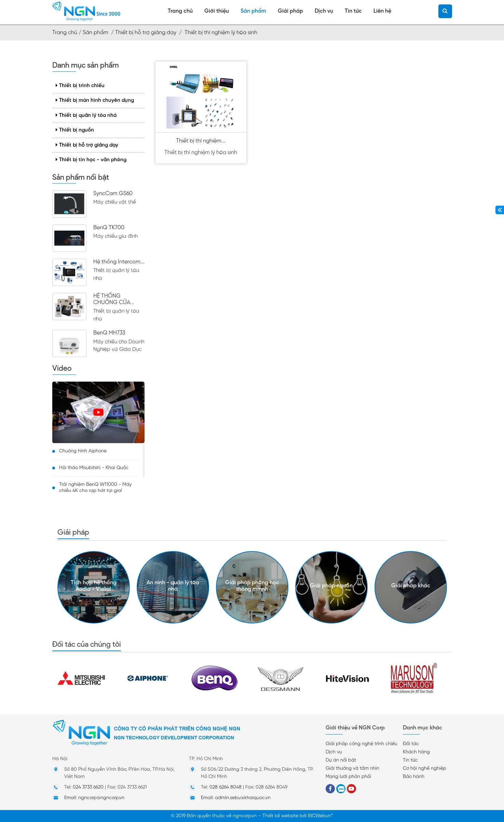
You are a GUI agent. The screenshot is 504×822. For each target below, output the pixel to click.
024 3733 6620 (88, 787)
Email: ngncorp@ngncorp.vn (94, 798)
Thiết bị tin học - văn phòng (91, 160)
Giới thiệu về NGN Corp (355, 728)
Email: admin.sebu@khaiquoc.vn (236, 798)
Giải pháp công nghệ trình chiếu (362, 744)
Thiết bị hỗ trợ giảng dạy (87, 145)
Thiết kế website (280, 816)
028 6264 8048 (226, 787)
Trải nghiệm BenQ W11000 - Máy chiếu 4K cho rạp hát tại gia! (95, 488)
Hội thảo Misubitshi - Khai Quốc (94, 468)
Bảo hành (414, 777)
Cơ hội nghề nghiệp (425, 769)
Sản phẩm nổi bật (81, 177)
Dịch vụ (334, 752)
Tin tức (410, 760)
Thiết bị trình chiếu (80, 86)
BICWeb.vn (319, 816)
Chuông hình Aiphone (83, 451)
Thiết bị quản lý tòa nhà (86, 115)
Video (62, 368)
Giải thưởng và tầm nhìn (352, 769)
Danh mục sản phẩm (86, 65)
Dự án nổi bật (341, 760)
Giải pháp (73, 532)
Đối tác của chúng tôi (87, 644)
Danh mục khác (423, 728)
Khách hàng (416, 752)
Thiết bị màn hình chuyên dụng (95, 100)
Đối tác (411, 744)
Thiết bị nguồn (75, 130)
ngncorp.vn (245, 816)
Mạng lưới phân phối (348, 777)
